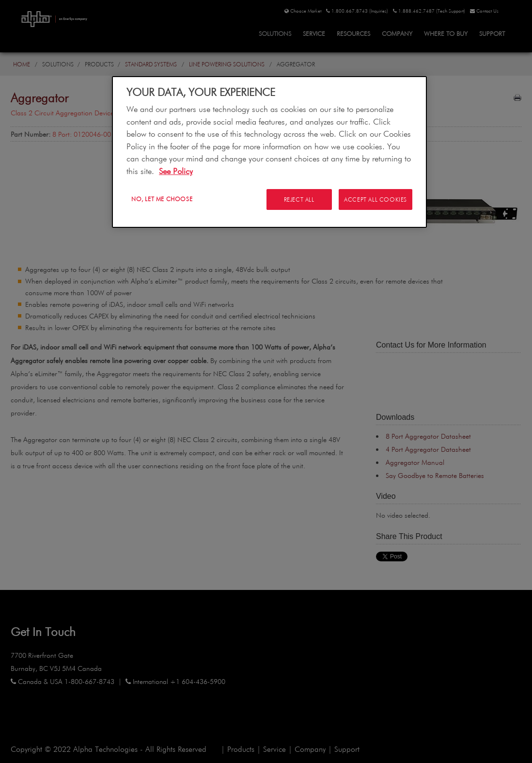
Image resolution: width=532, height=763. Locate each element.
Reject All (298, 199)
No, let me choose (162, 199)
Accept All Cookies (376, 199)
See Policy (176, 171)
